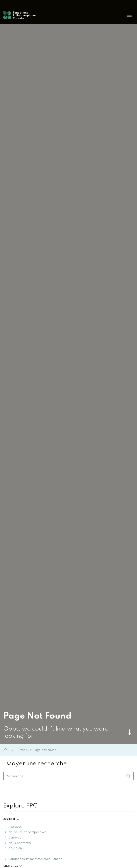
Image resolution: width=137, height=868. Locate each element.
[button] (129, 15)
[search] (68, 776)
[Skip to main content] (129, 732)
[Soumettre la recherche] (128, 776)
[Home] (5, 750)
